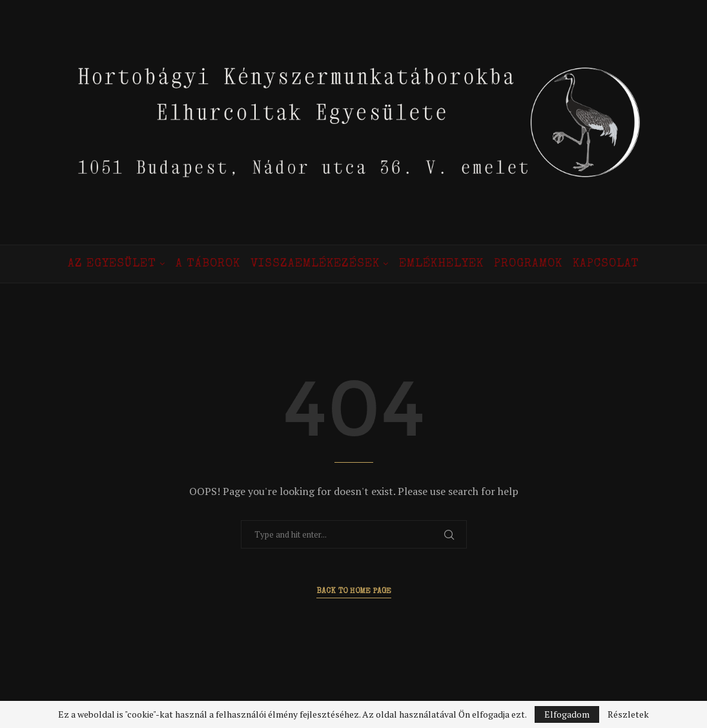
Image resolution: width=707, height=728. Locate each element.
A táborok (208, 264)
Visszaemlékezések (315, 264)
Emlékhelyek (441, 264)
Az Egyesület (112, 264)
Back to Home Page (354, 592)
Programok (528, 264)
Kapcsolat (606, 264)
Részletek (628, 714)
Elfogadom (567, 714)
